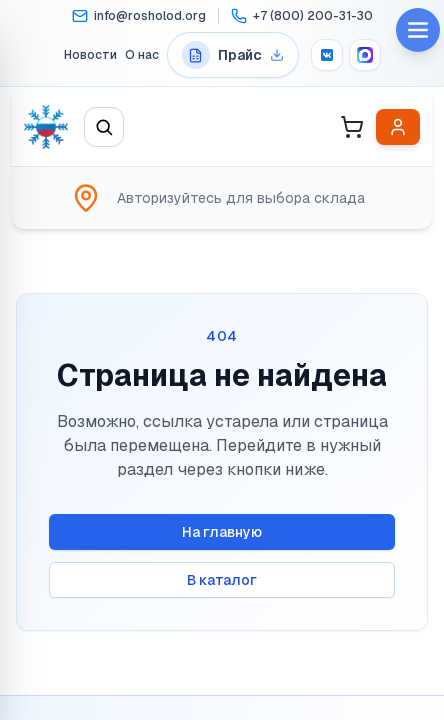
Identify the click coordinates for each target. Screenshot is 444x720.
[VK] (327, 55)
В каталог (222, 580)
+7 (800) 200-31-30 (313, 16)
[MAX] (365, 55)
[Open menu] (418, 30)
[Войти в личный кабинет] (398, 127)
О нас (142, 55)
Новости (90, 55)
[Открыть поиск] (104, 127)
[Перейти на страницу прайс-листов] (233, 55)
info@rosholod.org (150, 16)
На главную (222, 532)
